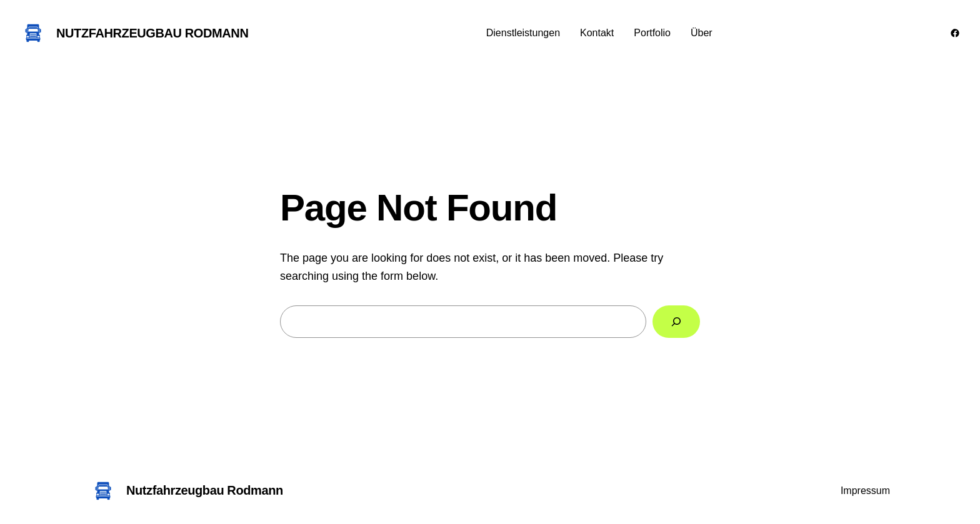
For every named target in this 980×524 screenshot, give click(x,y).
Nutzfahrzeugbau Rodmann (152, 33)
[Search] (676, 322)
